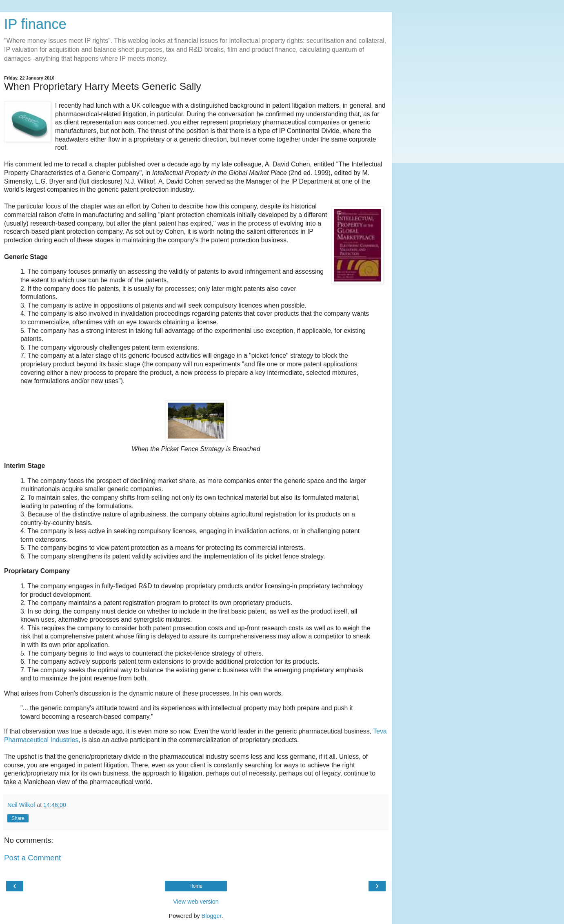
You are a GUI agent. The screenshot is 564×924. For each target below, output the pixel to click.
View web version (196, 902)
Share (18, 818)
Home (196, 886)
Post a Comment (32, 858)
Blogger (212, 916)
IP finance (35, 24)
